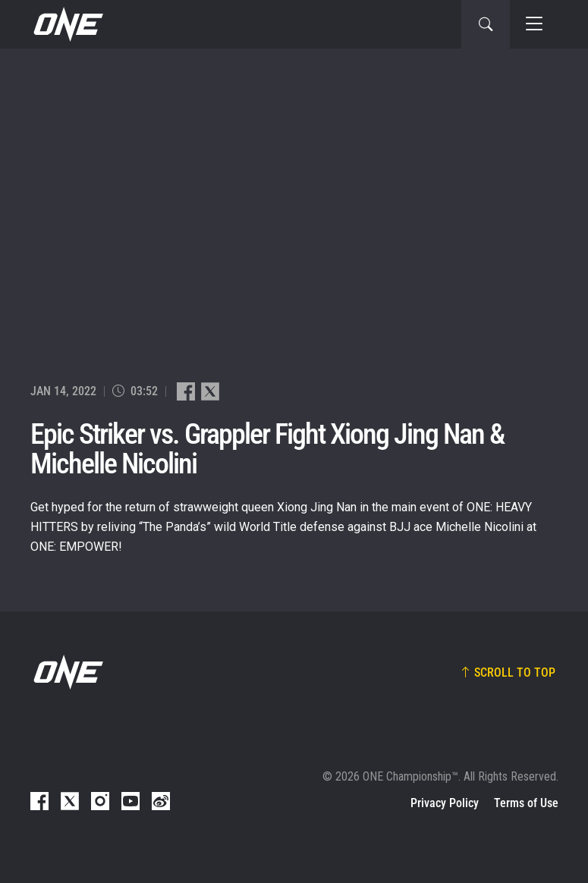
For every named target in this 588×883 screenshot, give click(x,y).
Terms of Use (526, 803)
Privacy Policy (445, 803)
